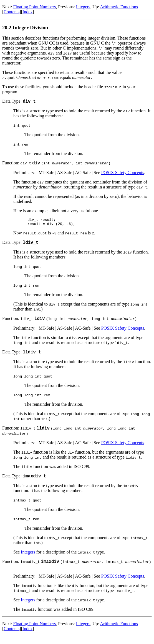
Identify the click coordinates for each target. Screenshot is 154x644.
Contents (12, 12)
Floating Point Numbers (35, 7)
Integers (83, 7)
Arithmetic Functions (119, 7)
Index (27, 12)
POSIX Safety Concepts (123, 174)
